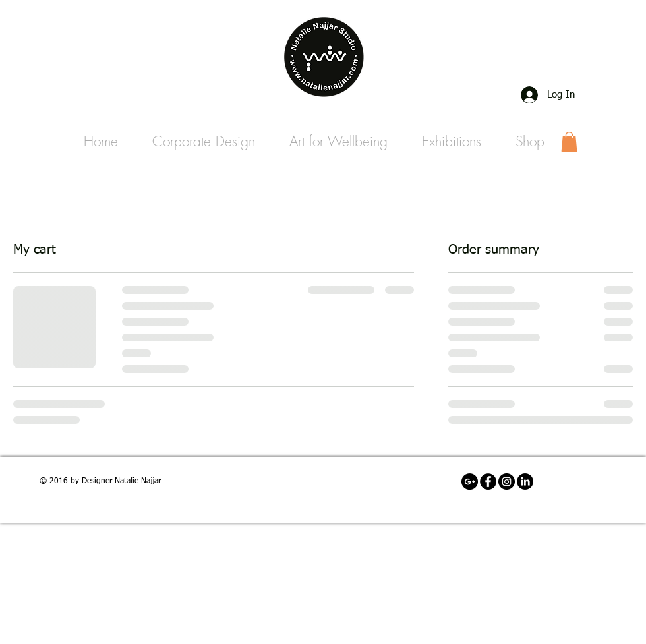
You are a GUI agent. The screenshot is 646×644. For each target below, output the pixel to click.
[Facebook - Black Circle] (488, 482)
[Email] (470, 482)
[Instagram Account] (507, 482)
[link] (569, 142)
